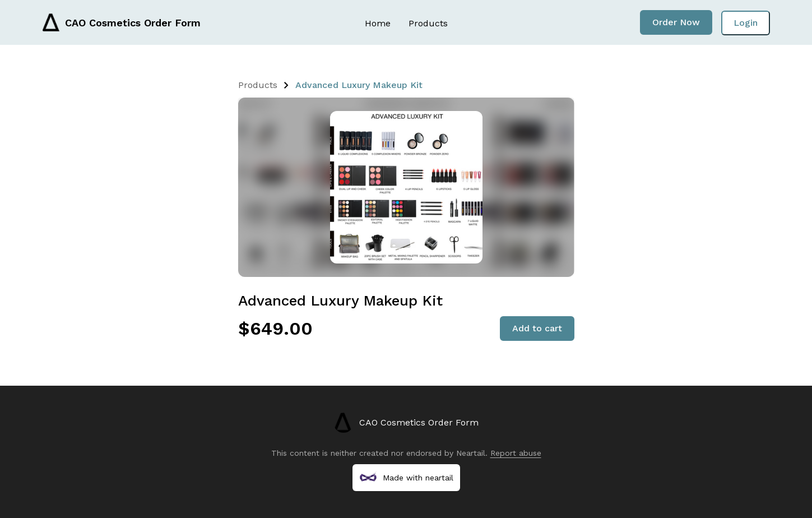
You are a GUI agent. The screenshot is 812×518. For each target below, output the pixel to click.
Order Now (676, 22)
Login (746, 23)
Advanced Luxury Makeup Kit (359, 85)
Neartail (471, 453)
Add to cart (537, 328)
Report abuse (516, 453)
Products (428, 23)
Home (378, 23)
